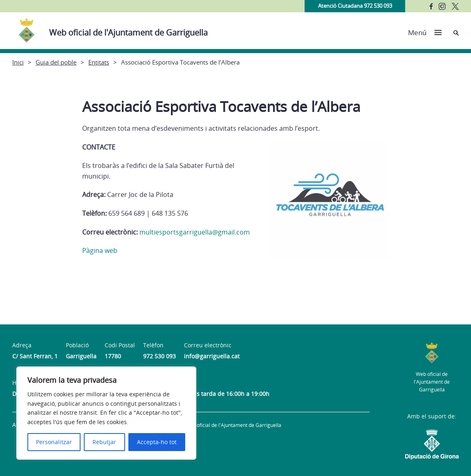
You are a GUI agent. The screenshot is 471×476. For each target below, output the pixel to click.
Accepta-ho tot (157, 442)
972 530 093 (159, 356)
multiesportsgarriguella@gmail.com (195, 232)
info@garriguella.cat (212, 356)
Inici (18, 62)
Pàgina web (100, 250)
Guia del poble (56, 62)
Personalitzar (54, 442)
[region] (106, 413)
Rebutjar (104, 442)
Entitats (99, 62)
